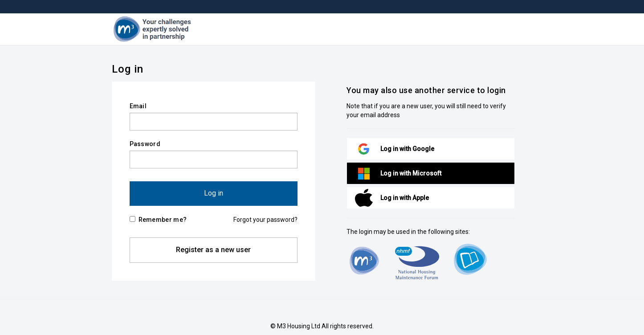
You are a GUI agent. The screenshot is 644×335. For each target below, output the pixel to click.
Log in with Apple (405, 198)
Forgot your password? (265, 220)
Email (138, 106)
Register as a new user (213, 250)
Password (145, 144)
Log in (214, 193)
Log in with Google (407, 149)
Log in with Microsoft (411, 173)
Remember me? (158, 220)
